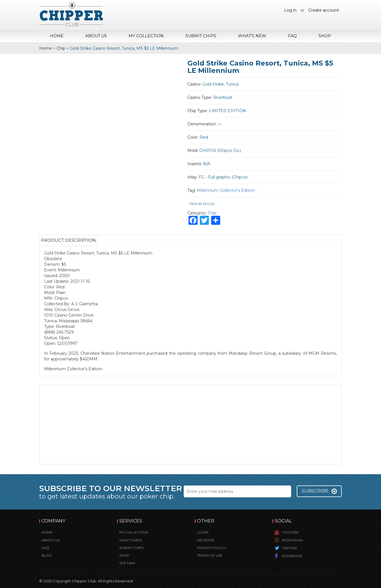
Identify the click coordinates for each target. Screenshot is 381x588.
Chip (61, 48)
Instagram (292, 540)
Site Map (127, 563)
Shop (325, 36)
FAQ (292, 36)
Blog (47, 555)
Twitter (289, 548)
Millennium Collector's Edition (226, 190)
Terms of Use (210, 555)
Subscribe (319, 491)
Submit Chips (201, 36)
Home (57, 36)
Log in (290, 10)
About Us (96, 36)
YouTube (290, 532)
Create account (324, 10)
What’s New (252, 36)
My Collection (146, 36)
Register (206, 540)
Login (203, 532)
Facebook (292, 556)
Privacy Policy (212, 548)
